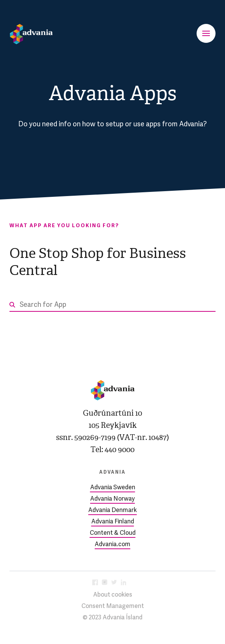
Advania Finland (113, 522)
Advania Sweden (113, 488)
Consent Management (113, 606)
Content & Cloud (113, 533)
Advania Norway (112, 499)
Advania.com (112, 545)
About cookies (113, 595)
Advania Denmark (112, 510)
